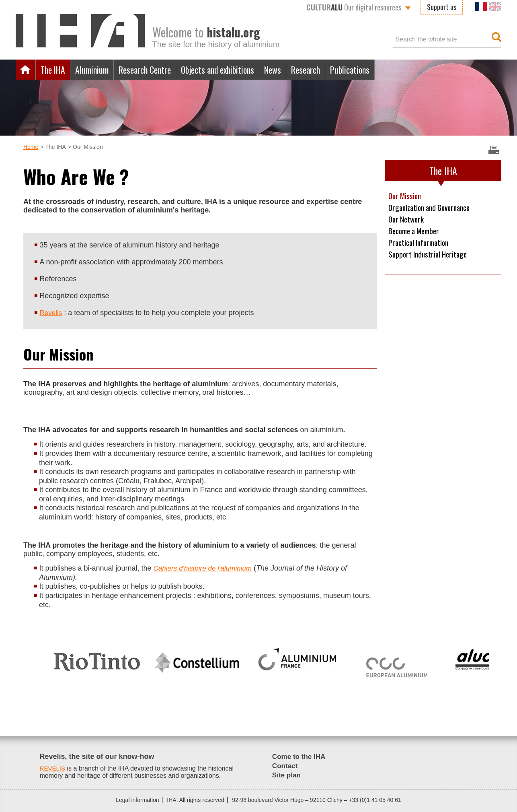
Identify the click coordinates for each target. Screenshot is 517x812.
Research (332, 70)
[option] (97, 658)
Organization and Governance (433, 208)
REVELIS (53, 768)
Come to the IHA (300, 756)
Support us (442, 7)
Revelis (51, 313)
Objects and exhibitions (236, 70)
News (296, 70)
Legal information (137, 800)
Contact (286, 766)
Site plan (287, 775)
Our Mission (406, 196)
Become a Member (417, 232)
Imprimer (494, 150)
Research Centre (156, 70)
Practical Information (421, 244)
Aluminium (98, 70)
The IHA (55, 70)
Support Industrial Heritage (430, 256)
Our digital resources (354, 7)
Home (26, 70)
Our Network (407, 220)
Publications (381, 70)
